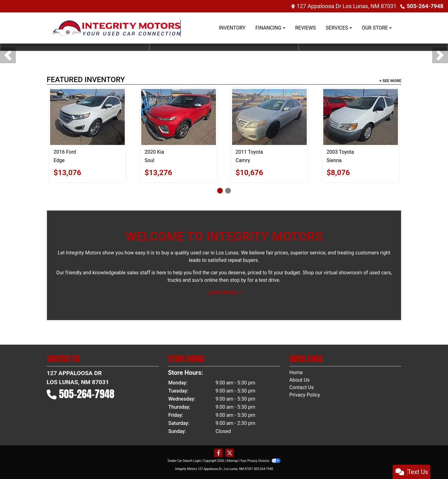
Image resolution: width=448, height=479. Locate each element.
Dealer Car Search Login (184, 461)
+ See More (390, 81)
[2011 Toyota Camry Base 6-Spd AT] (269, 117)
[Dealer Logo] (117, 28)
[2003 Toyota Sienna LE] (361, 117)
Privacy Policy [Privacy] (305, 395)
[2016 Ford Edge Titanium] (87, 117)
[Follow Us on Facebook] (218, 453)
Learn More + (224, 293)
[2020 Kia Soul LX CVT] (179, 117)
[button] (8, 55)
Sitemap (232, 461)
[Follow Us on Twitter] (230, 453)
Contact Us (302, 387)
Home (296, 372)
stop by (238, 280)
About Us (299, 380)
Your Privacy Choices (260, 461)
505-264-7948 (425, 6)
